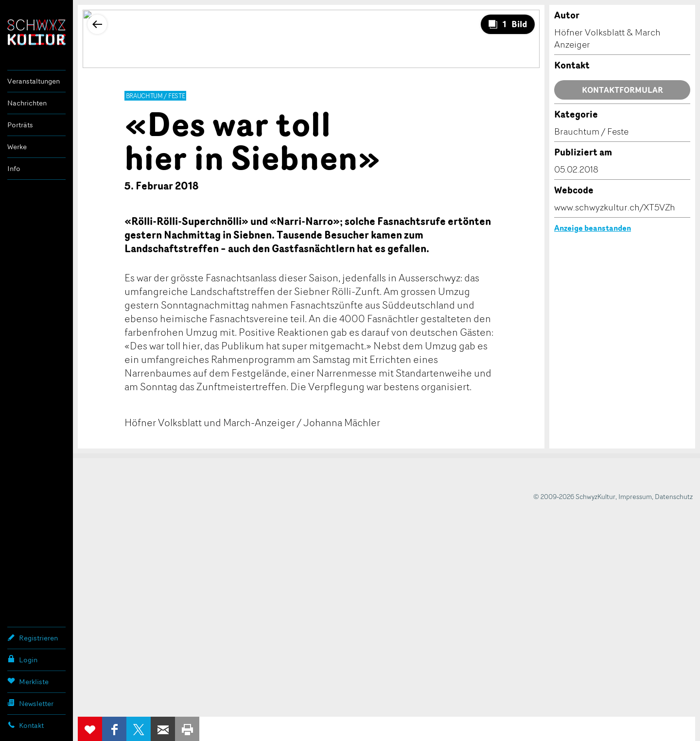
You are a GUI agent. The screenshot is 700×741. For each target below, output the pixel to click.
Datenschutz (674, 496)
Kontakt (26, 725)
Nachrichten (27, 103)
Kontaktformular (622, 90)
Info (14, 168)
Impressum (635, 496)
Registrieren (33, 638)
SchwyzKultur (36, 32)
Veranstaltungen (34, 81)
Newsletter (30, 703)
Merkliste (28, 681)
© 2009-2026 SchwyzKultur (574, 496)
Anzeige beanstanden (593, 228)
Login (22, 659)
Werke (17, 146)
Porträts (20, 125)
